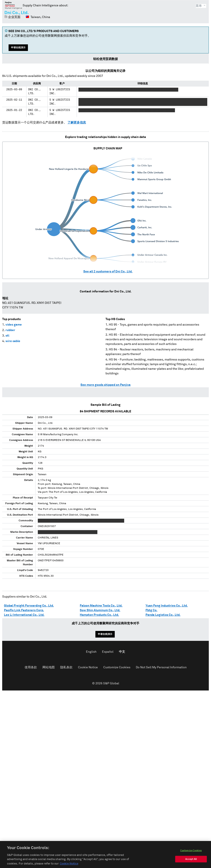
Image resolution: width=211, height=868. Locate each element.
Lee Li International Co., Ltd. (24, 615)
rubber (10, 330)
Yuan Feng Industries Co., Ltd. (167, 606)
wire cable (13, 341)
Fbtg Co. (151, 610)
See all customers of (108, 272)
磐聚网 (14, 5)
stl (7, 336)
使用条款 (31, 667)
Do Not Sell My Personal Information (161, 667)
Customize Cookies (117, 667)
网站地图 (49, 667)
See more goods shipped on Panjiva (105, 385)
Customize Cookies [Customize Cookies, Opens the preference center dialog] (191, 856)
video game (14, 325)
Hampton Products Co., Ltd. (99, 615)
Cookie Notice (88, 667)
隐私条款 (66, 667)
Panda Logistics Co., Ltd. (163, 615)
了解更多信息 (77, 123)
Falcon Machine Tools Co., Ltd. (101, 606)
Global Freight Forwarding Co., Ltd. (29, 606)
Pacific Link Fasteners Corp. (24, 610)
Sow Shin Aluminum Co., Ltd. (100, 610)
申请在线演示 (18, 48)
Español (108, 652)
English (91, 652)
